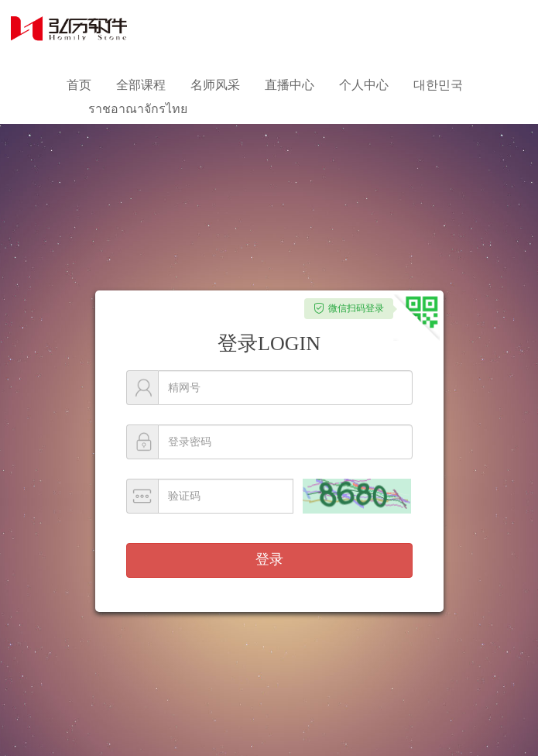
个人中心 (364, 85)
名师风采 (215, 85)
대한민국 (438, 85)
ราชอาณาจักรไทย (138, 109)
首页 (79, 85)
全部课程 (141, 85)
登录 (269, 559)
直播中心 (290, 85)
